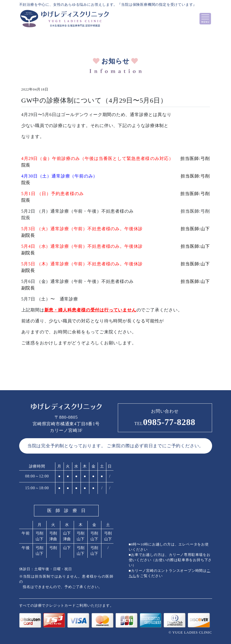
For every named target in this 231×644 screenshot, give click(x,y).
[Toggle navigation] (205, 19)
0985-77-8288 (165, 422)
